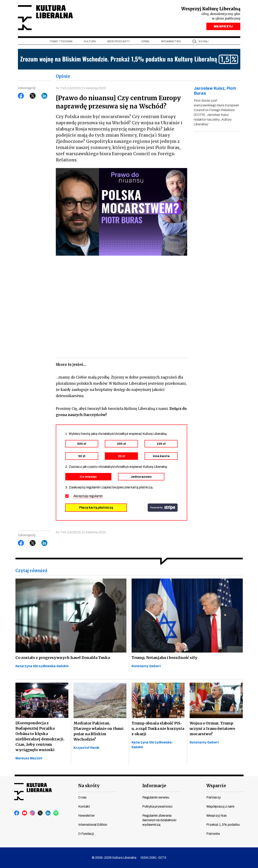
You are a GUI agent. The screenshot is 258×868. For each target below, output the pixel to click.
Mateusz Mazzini (29, 758)
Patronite (213, 834)
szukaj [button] (203, 41)
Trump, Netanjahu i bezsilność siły (164, 658)
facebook (17, 813)
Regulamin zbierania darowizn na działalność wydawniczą (159, 820)
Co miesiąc (88, 477)
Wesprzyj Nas (217, 816)
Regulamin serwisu (156, 797)
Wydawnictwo (171, 41)
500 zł (82, 444)
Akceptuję (88, 496)
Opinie (145, 41)
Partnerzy (214, 797)
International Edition (93, 825)
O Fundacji (86, 834)
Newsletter (86, 816)
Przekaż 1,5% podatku (223, 825)
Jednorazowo (141, 477)
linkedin (48, 813)
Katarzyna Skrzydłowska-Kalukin (42, 666)
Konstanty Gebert (146, 666)
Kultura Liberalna (45, 18)
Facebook (21, 96)
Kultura (90, 41)
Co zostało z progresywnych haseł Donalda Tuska (63, 658)
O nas (82, 797)
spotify (56, 813)
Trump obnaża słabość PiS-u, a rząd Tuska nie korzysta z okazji (158, 729)
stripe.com (163, 508)
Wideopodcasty (118, 41)
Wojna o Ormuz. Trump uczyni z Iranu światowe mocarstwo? (212, 729)
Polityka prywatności (157, 806)
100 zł (161, 444)
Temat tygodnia (61, 41)
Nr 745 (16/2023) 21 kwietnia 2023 (81, 88)
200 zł (121, 444)
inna (161, 456)
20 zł (121, 456)
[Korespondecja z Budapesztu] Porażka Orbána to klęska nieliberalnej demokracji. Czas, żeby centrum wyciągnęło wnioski (40, 736)
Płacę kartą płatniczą (96, 508)
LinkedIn (44, 96)
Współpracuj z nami (220, 806)
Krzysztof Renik (86, 748)
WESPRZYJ (223, 26)
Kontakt (84, 806)
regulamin (96, 496)
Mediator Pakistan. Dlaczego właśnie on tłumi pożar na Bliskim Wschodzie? (99, 731)
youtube (25, 813)
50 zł (82, 456)
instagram (33, 813)
